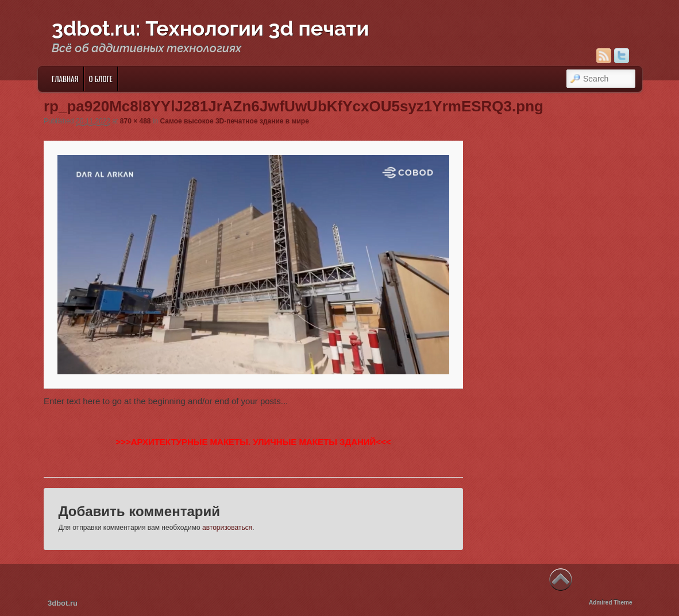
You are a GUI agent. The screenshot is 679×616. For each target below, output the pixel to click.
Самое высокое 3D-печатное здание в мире (235, 121)
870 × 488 (136, 121)
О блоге (101, 79)
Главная (65, 79)
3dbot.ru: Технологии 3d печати (211, 28)
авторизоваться (227, 528)
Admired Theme (611, 603)
